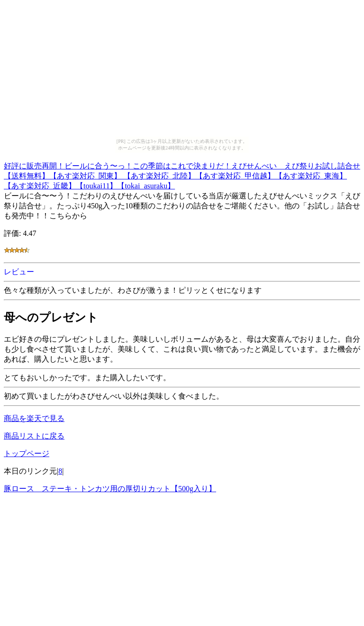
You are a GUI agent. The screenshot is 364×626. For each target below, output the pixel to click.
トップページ (27, 453)
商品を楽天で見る (34, 418)
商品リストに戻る (34, 436)
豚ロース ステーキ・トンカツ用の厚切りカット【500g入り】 (110, 489)
